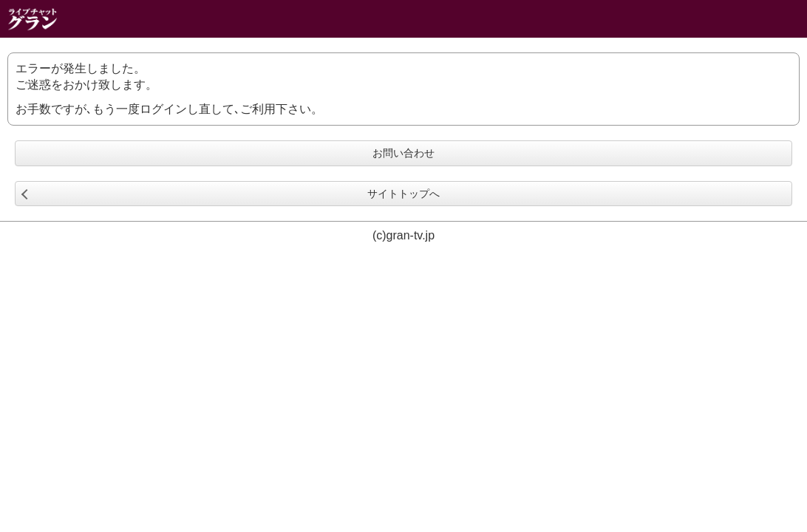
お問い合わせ (403, 153)
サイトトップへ (403, 194)
